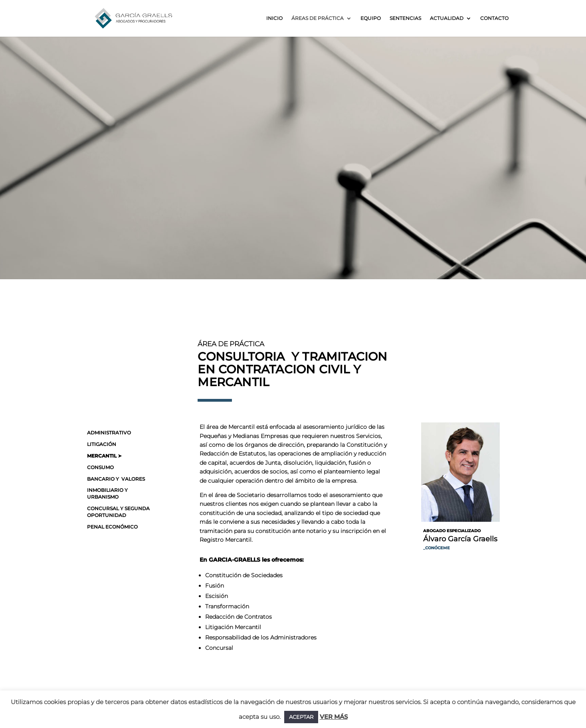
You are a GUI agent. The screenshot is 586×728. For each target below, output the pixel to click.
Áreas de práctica (318, 18)
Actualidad (447, 18)
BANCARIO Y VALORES (116, 479)
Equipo (371, 18)
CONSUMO (100, 467)
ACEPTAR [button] (301, 717)
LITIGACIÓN (102, 444)
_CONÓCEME (437, 548)
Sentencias (405, 18)
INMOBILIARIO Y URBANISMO (107, 493)
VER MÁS (334, 717)
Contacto (494, 18)
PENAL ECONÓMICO (112, 527)
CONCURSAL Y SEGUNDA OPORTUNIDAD (118, 512)
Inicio (274, 18)
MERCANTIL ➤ (104, 456)
